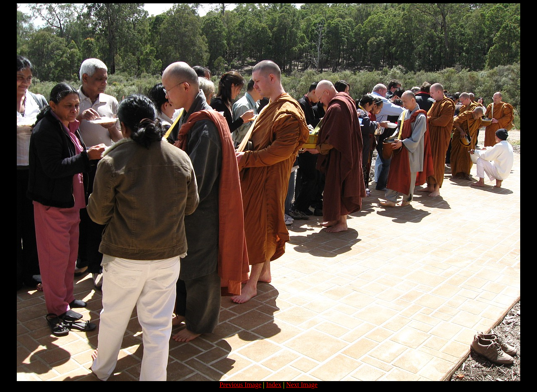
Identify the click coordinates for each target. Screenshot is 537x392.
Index (274, 385)
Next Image (302, 385)
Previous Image (240, 385)
